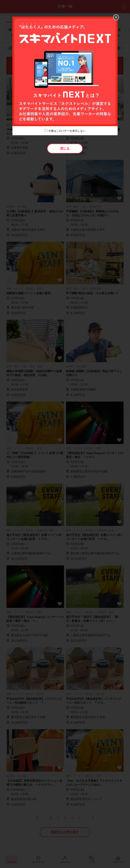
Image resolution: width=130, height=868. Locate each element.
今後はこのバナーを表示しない (67, 131)
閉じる (65, 148)
